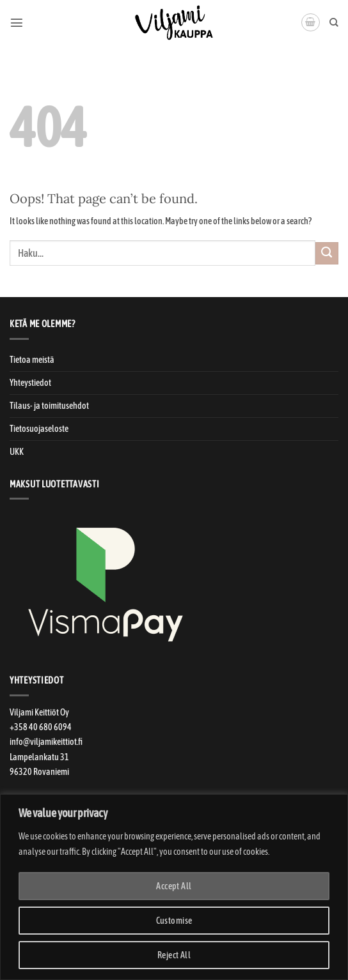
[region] (174, 887)
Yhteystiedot (30, 383)
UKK (17, 452)
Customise (174, 921)
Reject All (174, 955)
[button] (17, 22)
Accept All (174, 886)
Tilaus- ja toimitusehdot (49, 406)
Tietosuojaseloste (39, 429)
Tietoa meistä (32, 360)
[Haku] (334, 23)
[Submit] (327, 254)
